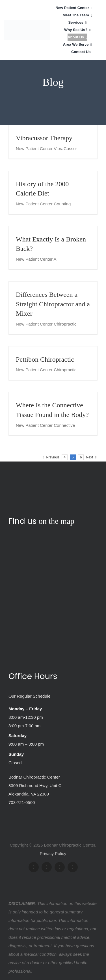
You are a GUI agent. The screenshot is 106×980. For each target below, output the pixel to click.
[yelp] (73, 867)
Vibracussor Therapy (44, 138)
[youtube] (60, 867)
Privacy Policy (53, 853)
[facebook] (34, 867)
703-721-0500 (22, 802)
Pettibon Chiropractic (45, 359)
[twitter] (47, 867)
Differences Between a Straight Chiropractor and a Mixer (53, 304)
